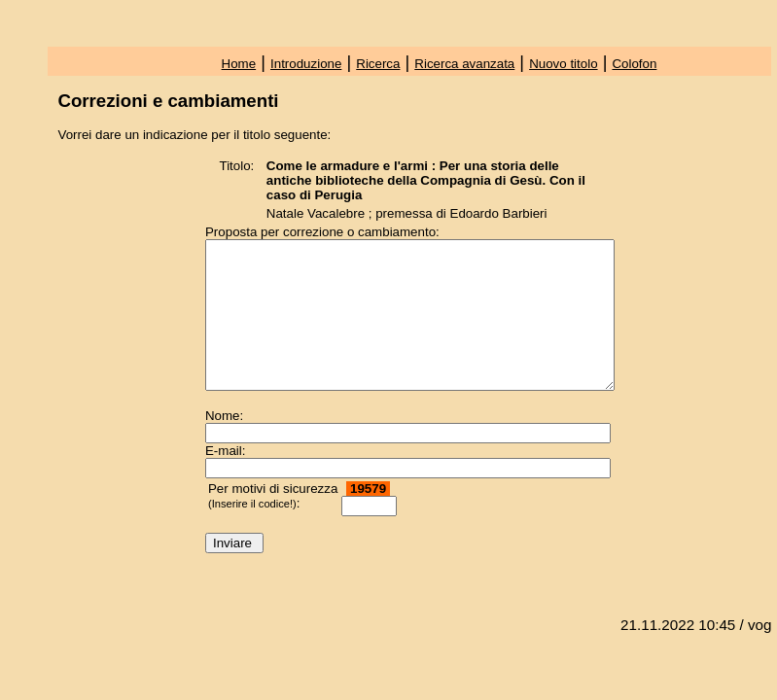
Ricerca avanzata (464, 64)
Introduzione (306, 64)
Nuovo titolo (563, 64)
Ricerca (378, 64)
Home (239, 64)
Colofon (634, 64)
